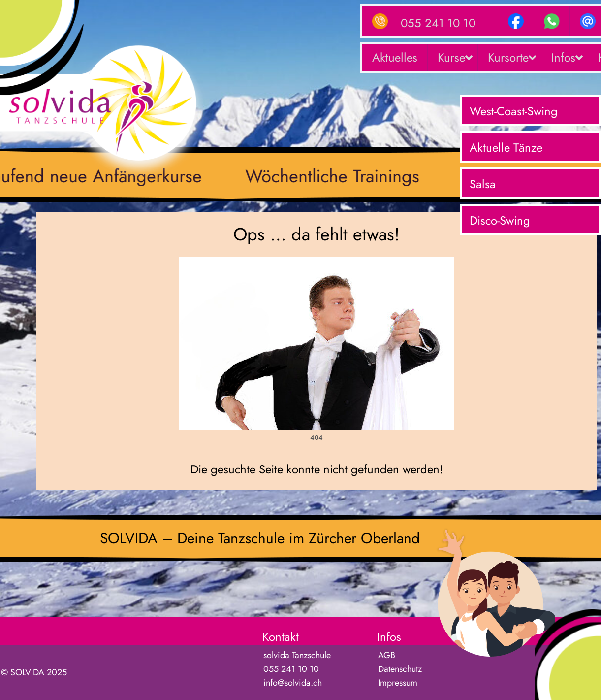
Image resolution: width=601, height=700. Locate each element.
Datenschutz (400, 669)
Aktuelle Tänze (506, 148)
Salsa (483, 184)
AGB (387, 655)
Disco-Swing (500, 220)
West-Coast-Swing (514, 111)
